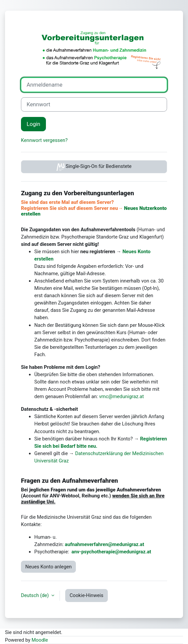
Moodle (40, 640)
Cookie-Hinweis (86, 595)
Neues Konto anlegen (48, 567)
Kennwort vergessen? (44, 140)
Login (33, 124)
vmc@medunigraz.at (122, 396)
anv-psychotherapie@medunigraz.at (111, 552)
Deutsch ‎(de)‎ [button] (35, 595)
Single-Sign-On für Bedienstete (94, 167)
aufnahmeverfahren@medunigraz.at (104, 544)
